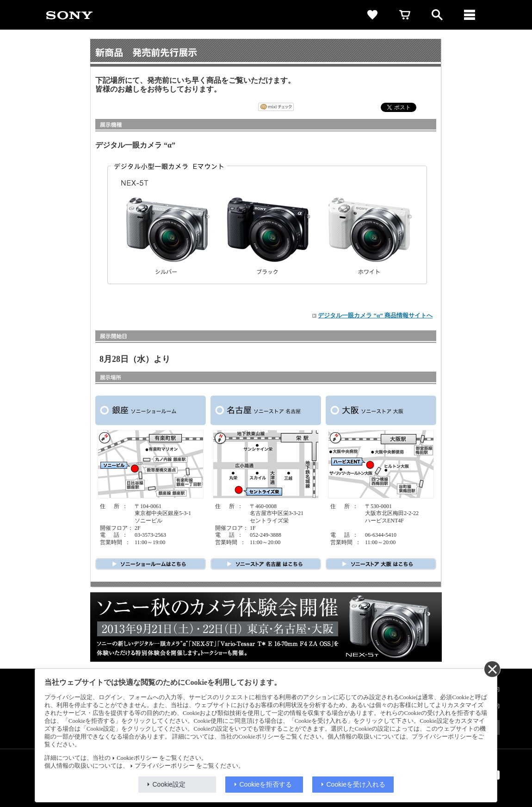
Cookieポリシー (137, 758)
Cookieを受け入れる (356, 784)
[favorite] (372, 15)
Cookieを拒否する (266, 784)
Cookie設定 (169, 784)
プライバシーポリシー (165, 766)
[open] (437, 15)
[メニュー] (470, 15)
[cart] (405, 15)
